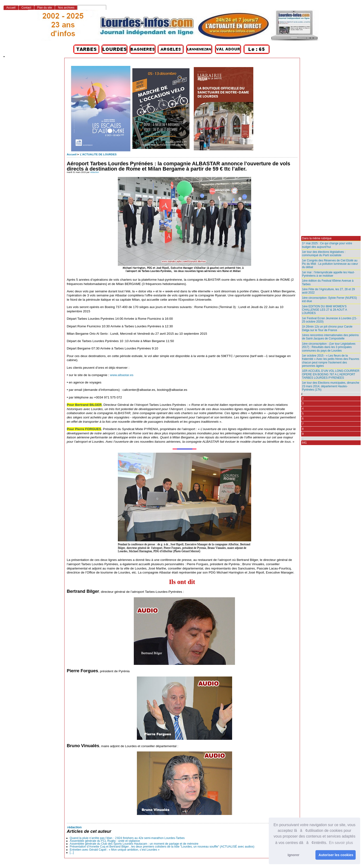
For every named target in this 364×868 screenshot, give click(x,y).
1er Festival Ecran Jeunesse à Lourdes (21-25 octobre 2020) (330, 320)
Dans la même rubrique (317, 238)
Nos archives (66, 8)
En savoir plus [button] (341, 843)
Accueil (72, 154)
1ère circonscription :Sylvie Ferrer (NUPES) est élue (330, 299)
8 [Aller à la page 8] (303, 429)
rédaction (95, 172)
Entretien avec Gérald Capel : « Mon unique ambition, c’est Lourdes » (115, 850)
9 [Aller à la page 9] (303, 434)
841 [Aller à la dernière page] (304, 443)
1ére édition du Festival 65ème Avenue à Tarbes (328, 282)
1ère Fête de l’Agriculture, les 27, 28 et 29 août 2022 (329, 291)
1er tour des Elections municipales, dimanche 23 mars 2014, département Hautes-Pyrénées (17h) (331, 386)
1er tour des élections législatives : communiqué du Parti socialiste (324, 254)
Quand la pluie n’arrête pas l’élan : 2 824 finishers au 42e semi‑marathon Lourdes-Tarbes (127, 838)
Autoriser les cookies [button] (336, 855)
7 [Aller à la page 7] (303, 424)
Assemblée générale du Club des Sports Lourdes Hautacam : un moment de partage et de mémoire (134, 844)
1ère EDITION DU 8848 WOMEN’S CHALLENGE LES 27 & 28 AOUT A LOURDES (325, 310)
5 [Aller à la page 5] (303, 414)
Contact (26, 8)
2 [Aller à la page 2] (303, 398)
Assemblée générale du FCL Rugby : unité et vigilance (105, 841)
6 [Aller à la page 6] (303, 419)
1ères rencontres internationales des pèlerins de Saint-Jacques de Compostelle (331, 337)
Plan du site (45, 8)
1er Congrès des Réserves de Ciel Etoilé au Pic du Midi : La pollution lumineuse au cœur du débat (330, 264)
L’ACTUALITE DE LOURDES (98, 154)
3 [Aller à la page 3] (303, 403)
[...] (72, 853)
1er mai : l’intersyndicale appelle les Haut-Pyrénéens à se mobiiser (328, 274)
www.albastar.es (122, 375)
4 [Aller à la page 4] (303, 409)
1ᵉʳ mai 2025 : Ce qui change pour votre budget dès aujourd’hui (327, 245)
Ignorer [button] (294, 855)
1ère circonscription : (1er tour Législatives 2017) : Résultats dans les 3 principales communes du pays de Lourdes (329, 347)
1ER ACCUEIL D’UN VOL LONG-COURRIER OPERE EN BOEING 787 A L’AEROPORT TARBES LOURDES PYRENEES (331, 374)
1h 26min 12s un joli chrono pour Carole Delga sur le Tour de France (327, 328)
